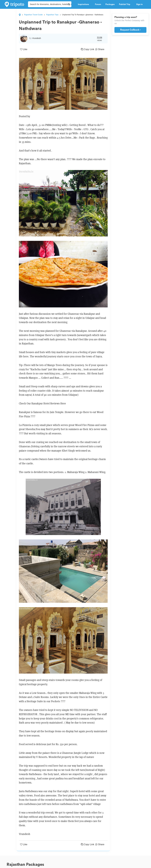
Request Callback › (130, 30)
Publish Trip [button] (125, 4)
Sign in (139, 4)
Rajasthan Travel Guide (33, 15)
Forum (98, 4)
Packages (110, 4)
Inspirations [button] (84, 4)
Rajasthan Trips (52, 15)
